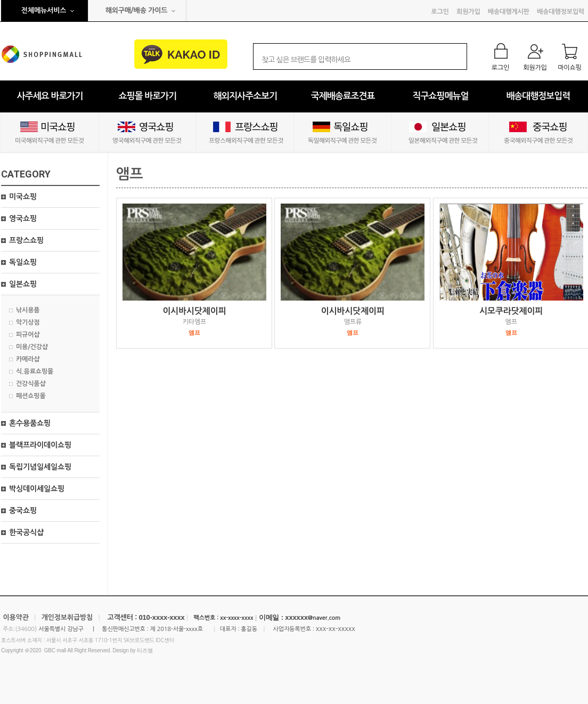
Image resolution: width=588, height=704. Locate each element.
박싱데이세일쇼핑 (37, 489)
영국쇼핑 (23, 219)
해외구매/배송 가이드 (137, 10)
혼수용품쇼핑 (30, 423)
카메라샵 (28, 359)
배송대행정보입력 (561, 12)
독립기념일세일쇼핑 (40, 467)
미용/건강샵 (32, 347)
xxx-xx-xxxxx (336, 629)
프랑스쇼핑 (26, 240)
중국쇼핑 (23, 511)
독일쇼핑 (23, 262)
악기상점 (28, 322)
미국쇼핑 (23, 197)
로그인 (440, 12)
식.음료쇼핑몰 (35, 371)
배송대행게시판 (509, 12)
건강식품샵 (31, 384)
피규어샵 (28, 335)
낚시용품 (28, 310)
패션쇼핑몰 (31, 396)
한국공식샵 (26, 532)
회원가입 (468, 12)
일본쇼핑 (23, 284)
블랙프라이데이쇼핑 (40, 445)
